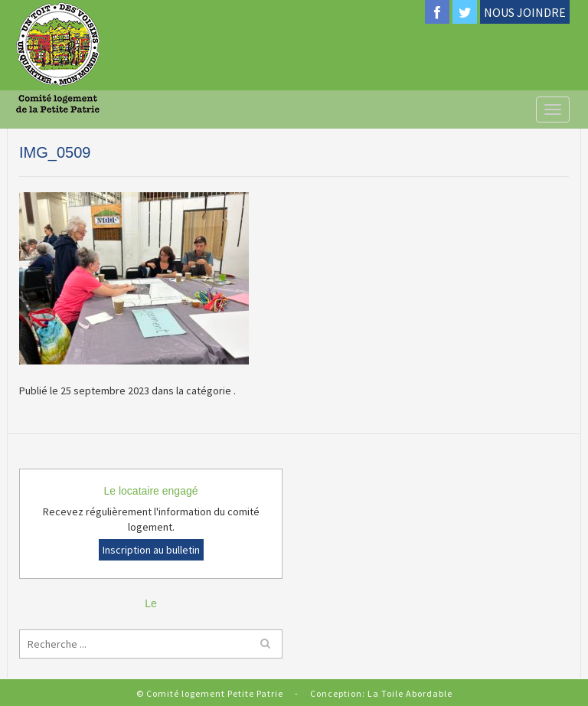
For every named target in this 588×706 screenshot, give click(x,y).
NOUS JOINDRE (525, 12)
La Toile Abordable (410, 693)
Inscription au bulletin (151, 550)
